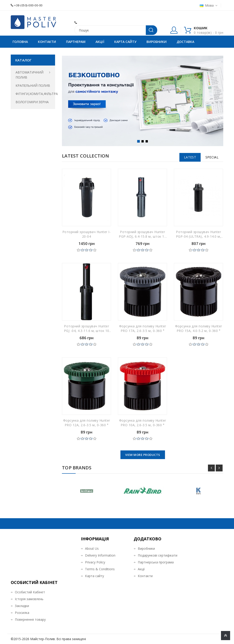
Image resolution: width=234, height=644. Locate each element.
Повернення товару (30, 619)
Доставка (185, 42)
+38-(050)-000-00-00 (27, 5)
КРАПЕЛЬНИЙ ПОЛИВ (33, 85)
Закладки (22, 606)
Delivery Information (100, 555)
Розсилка (22, 613)
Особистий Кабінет (30, 592)
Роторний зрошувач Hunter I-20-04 (87, 234)
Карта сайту (125, 42)
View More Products (143, 455)
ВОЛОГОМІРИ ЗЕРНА (32, 102)
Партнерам (76, 42)
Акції (100, 42)
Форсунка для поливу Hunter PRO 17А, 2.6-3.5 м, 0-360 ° (143, 328)
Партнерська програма (156, 562)
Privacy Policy (95, 562)
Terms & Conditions (100, 569)
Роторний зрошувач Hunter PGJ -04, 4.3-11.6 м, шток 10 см (87, 329)
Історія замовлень (29, 599)
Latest (190, 157)
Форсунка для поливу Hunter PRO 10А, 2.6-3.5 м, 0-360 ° (143, 423)
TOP (226, 636)
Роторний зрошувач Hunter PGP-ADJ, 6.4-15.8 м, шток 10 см (142, 235)
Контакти (47, 42)
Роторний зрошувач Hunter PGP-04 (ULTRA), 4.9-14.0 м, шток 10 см (199, 235)
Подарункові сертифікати (158, 555)
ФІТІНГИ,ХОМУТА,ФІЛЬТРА (33, 94)
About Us (92, 548)
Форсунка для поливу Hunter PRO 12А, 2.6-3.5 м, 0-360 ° (87, 423)
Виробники (157, 42)
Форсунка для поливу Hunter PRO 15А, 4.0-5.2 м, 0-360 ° (199, 328)
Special (212, 157)
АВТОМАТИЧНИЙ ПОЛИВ (29, 75)
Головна (20, 42)
